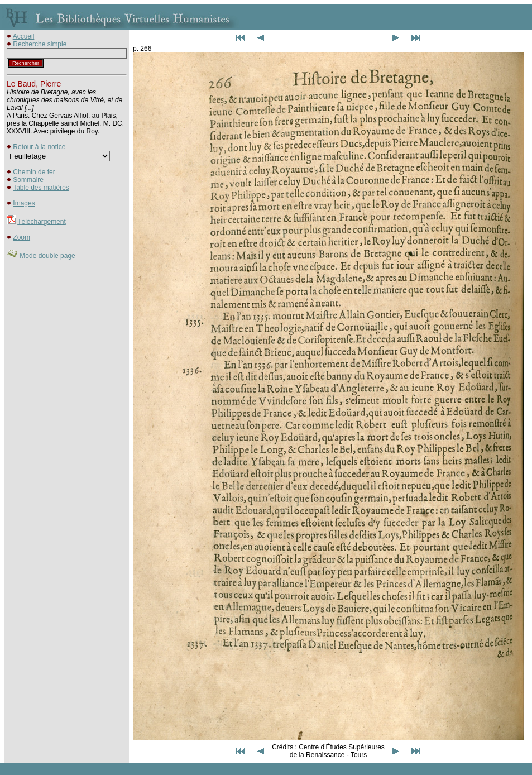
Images (24, 203)
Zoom (21, 237)
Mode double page (47, 256)
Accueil (24, 36)
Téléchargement (42, 222)
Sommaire (28, 180)
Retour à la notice (39, 147)
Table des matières (41, 188)
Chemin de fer (34, 172)
